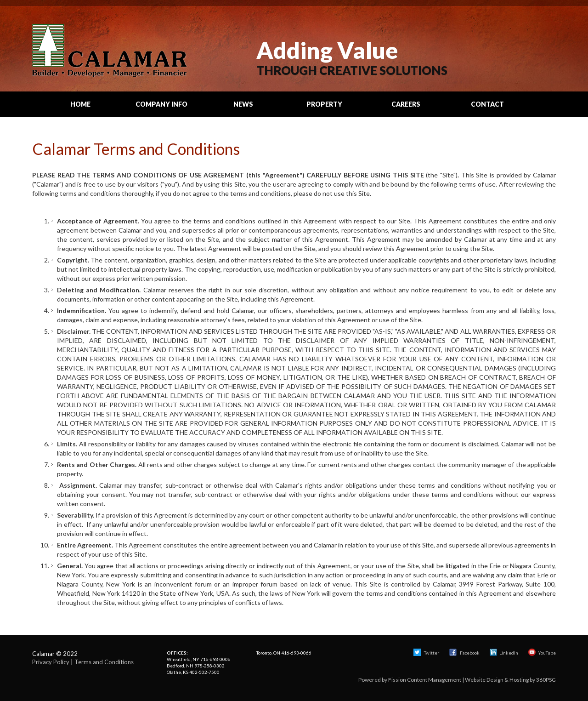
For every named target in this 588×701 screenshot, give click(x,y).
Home (80, 104)
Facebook (465, 653)
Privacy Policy (51, 662)
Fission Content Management (425, 680)
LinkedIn (504, 653)
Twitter (426, 653)
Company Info (161, 104)
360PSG (546, 680)
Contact (487, 104)
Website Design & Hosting (497, 680)
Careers (406, 104)
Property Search (324, 108)
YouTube (542, 653)
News (243, 104)
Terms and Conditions (104, 662)
